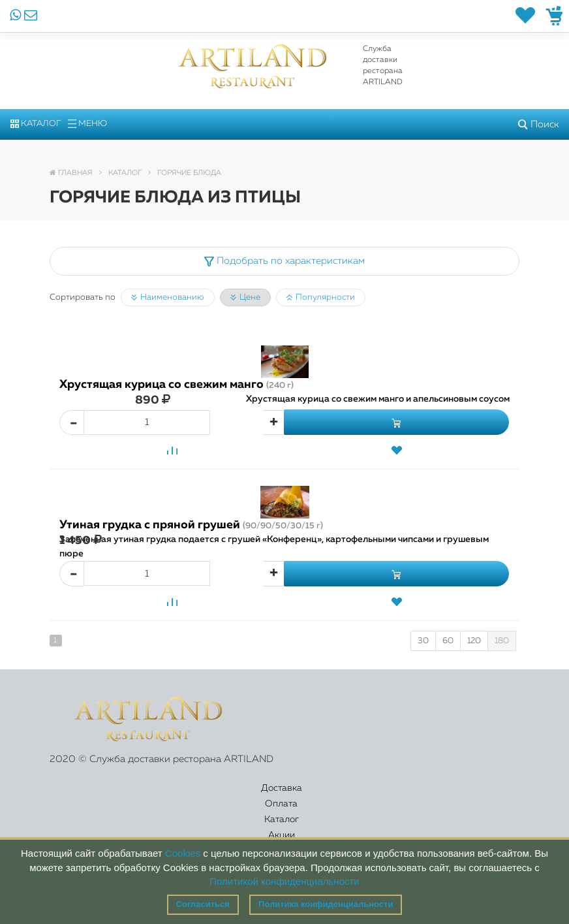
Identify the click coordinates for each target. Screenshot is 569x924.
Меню (87, 124)
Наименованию (168, 298)
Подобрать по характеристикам (284, 261)
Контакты (381, 796)
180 (502, 641)
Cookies (183, 853)
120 (474, 641)
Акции (308, 796)
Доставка (87, 796)
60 (448, 641)
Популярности (321, 298)
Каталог (36, 124)
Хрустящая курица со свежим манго (177, 385)
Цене (245, 298)
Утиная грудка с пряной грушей (191, 525)
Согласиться (203, 904)
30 (423, 641)
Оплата (164, 796)
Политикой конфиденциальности (284, 881)
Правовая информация (469, 796)
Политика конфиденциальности (326, 904)
